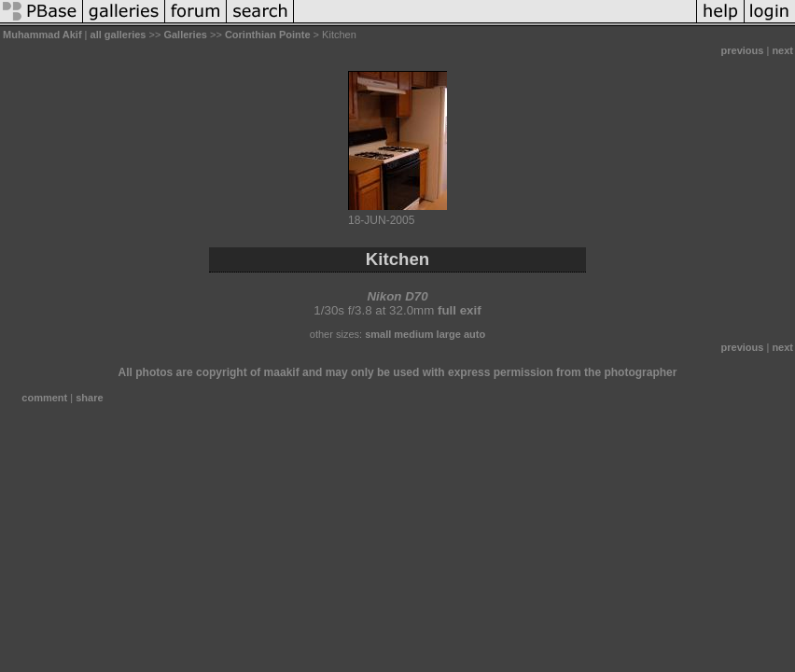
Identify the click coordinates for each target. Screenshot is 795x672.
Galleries (185, 35)
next (782, 50)
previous (743, 50)
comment (44, 398)
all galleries (119, 35)
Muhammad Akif (42, 35)
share (89, 398)
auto (474, 334)
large (449, 334)
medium (413, 334)
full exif (460, 310)
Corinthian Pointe (268, 35)
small (378, 334)
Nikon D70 (397, 296)
